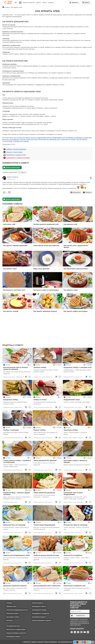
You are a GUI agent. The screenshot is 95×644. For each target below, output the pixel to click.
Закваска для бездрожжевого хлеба (16, 555)
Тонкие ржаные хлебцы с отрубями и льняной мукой (17, 461)
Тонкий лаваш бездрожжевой (44, 525)
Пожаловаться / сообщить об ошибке (18, 158)
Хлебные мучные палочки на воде (46, 555)
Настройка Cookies (13, 617)
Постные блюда (7, 141)
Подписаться (78, 615)
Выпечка (23, 139)
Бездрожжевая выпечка (44, 138)
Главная (9, 603)
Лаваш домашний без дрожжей (45, 460)
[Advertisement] (48, 330)
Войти (86, 2)
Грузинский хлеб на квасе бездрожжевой (73, 493)
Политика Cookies (13, 613)
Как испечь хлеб (9, 224)
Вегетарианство (15, 139)
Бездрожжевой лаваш (72, 399)
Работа (44, 3)
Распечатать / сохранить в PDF (16, 155)
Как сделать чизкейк (11, 311)
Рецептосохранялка (29, 3)
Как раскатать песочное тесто (14, 290)
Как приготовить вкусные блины (76, 268)
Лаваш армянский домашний (44, 492)
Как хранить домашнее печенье (45, 311)
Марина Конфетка (13, 177)
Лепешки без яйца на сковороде (76, 525)
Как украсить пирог (71, 290)
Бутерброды (70, 138)
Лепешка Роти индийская (73, 555)
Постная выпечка (82, 139)
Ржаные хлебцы (39, 430)
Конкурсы (51, 3)
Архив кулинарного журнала (42, 620)
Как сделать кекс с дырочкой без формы (76, 246)
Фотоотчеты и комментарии (16, 629)
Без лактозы (26, 138)
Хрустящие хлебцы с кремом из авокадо (75, 461)
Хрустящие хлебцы (71, 430)
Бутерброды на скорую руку (83, 138)
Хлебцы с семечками (11, 430)
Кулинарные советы (39, 606)
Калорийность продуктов (41, 613)
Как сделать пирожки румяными (15, 245)
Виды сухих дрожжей (41, 268)
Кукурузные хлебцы (11, 399)
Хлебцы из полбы (40, 399)
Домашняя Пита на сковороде (14, 525)
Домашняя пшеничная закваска (15, 585)
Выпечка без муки (32, 139)
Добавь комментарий (12, 167)
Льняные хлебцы (40, 367)
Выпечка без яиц (44, 139)
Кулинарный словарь (39, 610)
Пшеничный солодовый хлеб (75, 585)
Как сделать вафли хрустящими (76, 311)
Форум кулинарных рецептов (16, 633)
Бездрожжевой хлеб (59, 138)
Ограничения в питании (68, 139)
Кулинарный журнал (39, 617)
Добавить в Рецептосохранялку (16, 149)
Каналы (38, 3)
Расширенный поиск (13, 626)
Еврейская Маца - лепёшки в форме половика (17, 493)
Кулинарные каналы (13, 636)
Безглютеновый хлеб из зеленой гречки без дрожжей (15, 368)
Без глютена (18, 138)
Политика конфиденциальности (17, 610)
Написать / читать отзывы (14, 152)
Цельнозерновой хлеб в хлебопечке (47, 585)
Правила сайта (12, 606)
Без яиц (34, 138)
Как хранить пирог (10, 268)
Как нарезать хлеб (70, 224)
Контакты (10, 620)
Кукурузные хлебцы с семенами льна (78, 367)
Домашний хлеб (55, 139)
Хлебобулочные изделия (21, 141)
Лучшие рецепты (38, 603)
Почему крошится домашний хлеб (46, 224)
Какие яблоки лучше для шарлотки (46, 245)
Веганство (6, 139)
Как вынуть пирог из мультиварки (46, 290)
